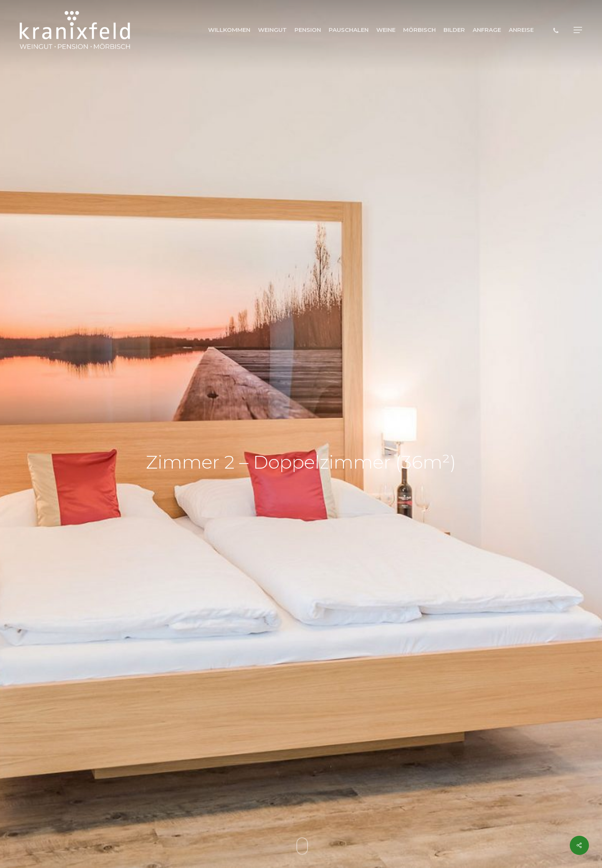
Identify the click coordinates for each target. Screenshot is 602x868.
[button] (578, 30)
